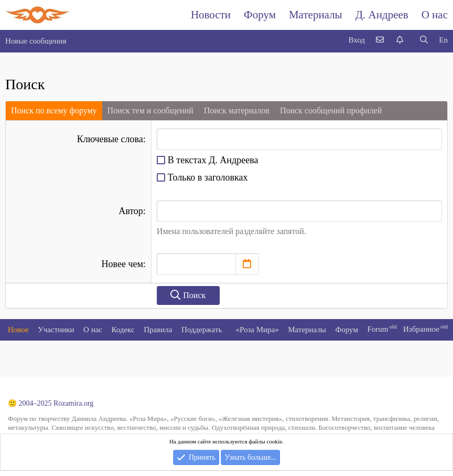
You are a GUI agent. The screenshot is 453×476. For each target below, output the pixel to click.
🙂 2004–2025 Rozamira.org (51, 403)
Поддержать (202, 330)
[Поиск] (424, 40)
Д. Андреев (382, 15)
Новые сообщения (36, 41)
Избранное (421, 329)
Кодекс (123, 330)
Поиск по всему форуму (54, 110)
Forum (377, 329)
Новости (211, 15)
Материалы (316, 15)
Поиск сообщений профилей (331, 110)
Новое (18, 330)
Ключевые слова (110, 139)
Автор (131, 211)
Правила (158, 330)
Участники (56, 330)
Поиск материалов (237, 110)
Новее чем (122, 264)
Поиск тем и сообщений (150, 110)
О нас (435, 15)
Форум (260, 15)
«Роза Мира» (257, 330)
